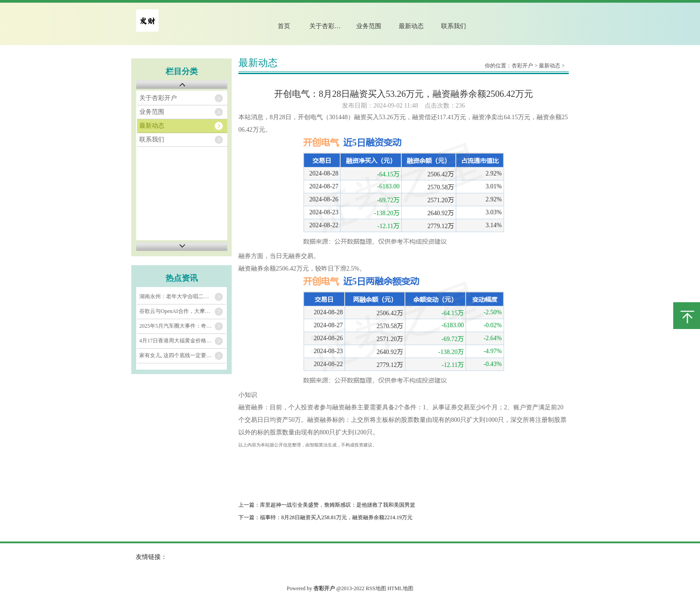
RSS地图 (376, 588)
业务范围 (369, 26)
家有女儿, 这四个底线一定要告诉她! (182, 355)
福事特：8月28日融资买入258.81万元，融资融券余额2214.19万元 (336, 517)
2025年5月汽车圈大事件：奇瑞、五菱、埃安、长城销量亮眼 (183, 326)
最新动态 (411, 26)
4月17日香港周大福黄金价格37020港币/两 (183, 341)
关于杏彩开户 (328, 26)
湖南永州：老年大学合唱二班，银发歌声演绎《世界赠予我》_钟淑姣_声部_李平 (183, 296)
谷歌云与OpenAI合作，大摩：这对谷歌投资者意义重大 (183, 311)
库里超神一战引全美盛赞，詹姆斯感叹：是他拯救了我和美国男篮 (337, 505)
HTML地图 (400, 588)
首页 (284, 26)
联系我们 (454, 26)
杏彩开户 (522, 66)
